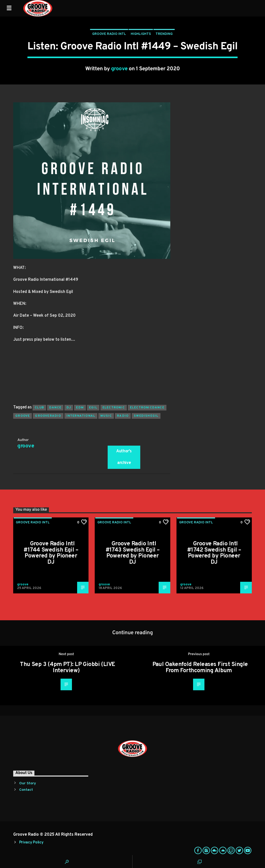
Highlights (141, 34)
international (81, 416)
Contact (26, 790)
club (39, 408)
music (106, 416)
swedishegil (146, 416)
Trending (164, 34)
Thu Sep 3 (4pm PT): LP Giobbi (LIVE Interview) (67, 668)
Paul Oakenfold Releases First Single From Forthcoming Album (200, 668)
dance (55, 408)
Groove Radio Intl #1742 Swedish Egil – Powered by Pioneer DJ (214, 553)
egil (93, 408)
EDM (80, 408)
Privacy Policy (31, 843)
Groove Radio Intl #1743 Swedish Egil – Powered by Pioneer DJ (133, 553)
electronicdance (147, 408)
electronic (114, 408)
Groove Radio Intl (109, 34)
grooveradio (48, 416)
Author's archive (124, 457)
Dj (69, 408)
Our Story (28, 783)
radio (123, 416)
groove (119, 69)
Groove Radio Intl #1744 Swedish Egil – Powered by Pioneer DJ (51, 553)
